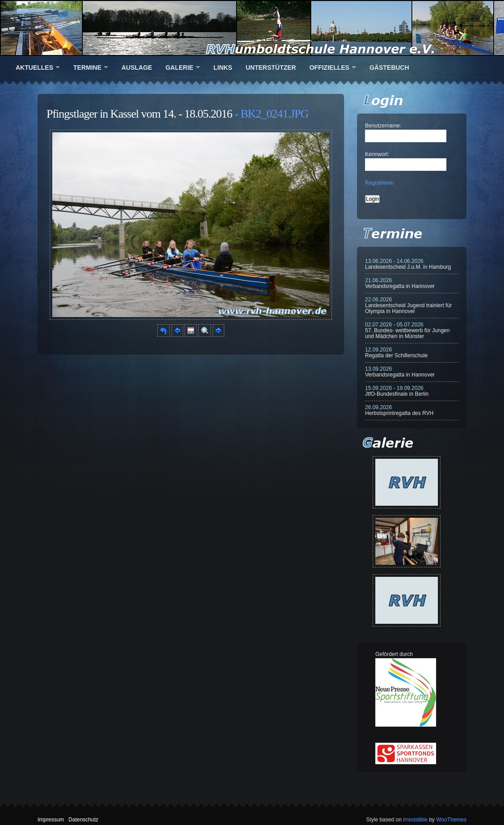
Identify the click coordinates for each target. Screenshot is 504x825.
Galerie (179, 68)
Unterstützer (271, 68)
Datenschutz (83, 820)
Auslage (137, 68)
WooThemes (451, 820)
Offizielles (329, 68)
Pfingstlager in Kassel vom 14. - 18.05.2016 (139, 114)
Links (223, 68)
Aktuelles (34, 68)
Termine (87, 68)
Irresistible (415, 820)
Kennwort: (377, 154)
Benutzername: (383, 126)
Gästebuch (389, 68)
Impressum (51, 820)
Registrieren (380, 183)
